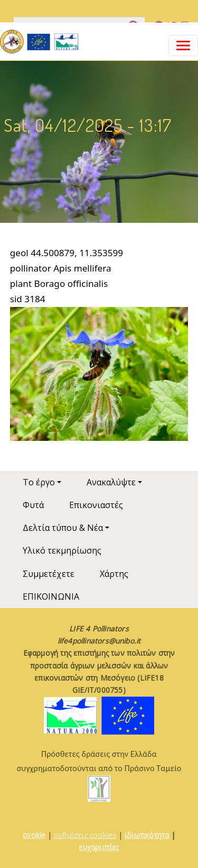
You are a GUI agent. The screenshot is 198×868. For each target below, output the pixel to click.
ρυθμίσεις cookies (85, 835)
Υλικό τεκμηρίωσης (62, 550)
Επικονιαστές (96, 505)
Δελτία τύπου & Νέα (63, 528)
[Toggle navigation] (183, 46)
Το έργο (39, 482)
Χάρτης (114, 574)
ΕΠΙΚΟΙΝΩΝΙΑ (51, 596)
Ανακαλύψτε (111, 482)
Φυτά (33, 505)
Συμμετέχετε (49, 574)
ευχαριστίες (99, 847)
